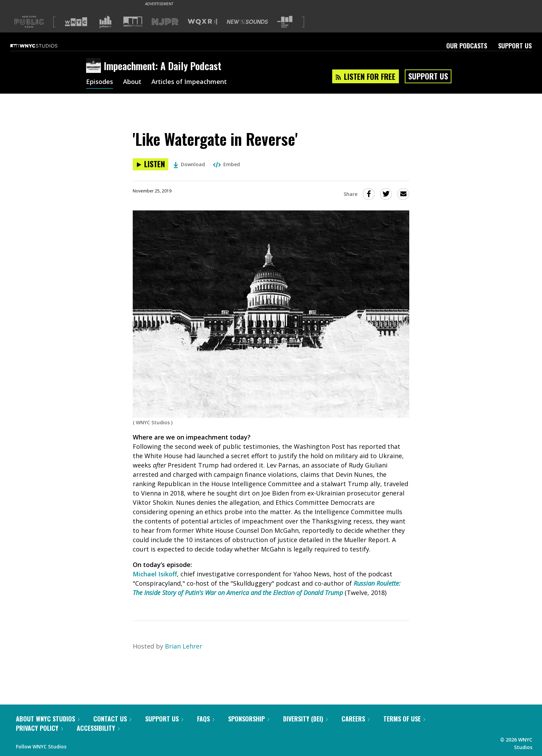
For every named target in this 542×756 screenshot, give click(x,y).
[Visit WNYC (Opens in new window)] (76, 22)
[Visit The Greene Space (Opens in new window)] (285, 22)
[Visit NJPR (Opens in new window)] (165, 22)
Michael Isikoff (155, 574)
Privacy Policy (39, 728)
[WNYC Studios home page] (43, 46)
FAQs (206, 719)
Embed (226, 164)
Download (189, 164)
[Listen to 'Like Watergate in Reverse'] (151, 164)
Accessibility (98, 728)
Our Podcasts (467, 46)
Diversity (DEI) (305, 719)
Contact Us (112, 719)
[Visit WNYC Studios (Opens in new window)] (133, 22)
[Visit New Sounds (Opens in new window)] (247, 22)
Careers (356, 719)
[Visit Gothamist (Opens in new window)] (105, 22)
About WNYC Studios (48, 719)
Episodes (100, 82)
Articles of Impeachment (189, 82)
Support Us (515, 46)
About (132, 82)
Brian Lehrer (184, 646)
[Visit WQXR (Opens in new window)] (202, 22)
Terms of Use (404, 719)
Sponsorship (249, 719)
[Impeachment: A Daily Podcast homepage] (95, 66)
